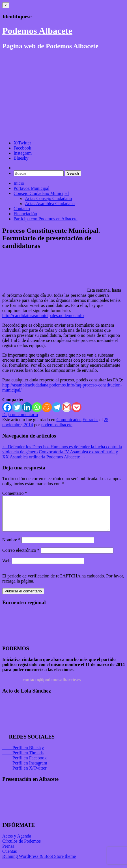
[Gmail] (67, 407)
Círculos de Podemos (21, 848)
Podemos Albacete (37, 31)
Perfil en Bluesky (23, 754)
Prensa (8, 853)
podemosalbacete (57, 425)
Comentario (15, 493)
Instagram (23, 153)
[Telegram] (57, 407)
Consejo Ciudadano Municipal (41, 193)
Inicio (19, 183)
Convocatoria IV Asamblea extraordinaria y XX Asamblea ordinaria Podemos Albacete (60, 454)
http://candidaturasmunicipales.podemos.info (43, 316)
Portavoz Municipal (32, 188)
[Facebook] (7, 407)
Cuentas (10, 858)
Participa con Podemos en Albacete (46, 219)
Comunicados (69, 420)
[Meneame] (47, 407)
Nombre (11, 547)
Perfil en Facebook (24, 765)
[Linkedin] (27, 407)
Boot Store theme (60, 863)
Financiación (25, 214)
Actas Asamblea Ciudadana (50, 204)
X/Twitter (22, 143)
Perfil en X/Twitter (24, 775)
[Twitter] (17, 407)
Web (6, 567)
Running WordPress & (23, 863)
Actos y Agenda (17, 843)
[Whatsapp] (37, 407)
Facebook (22, 148)
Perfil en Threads (23, 760)
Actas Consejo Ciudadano (48, 198)
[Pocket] (77, 407)
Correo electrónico (21, 557)
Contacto (22, 209)
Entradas (90, 420)
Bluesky (21, 158)
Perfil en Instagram (25, 770)
